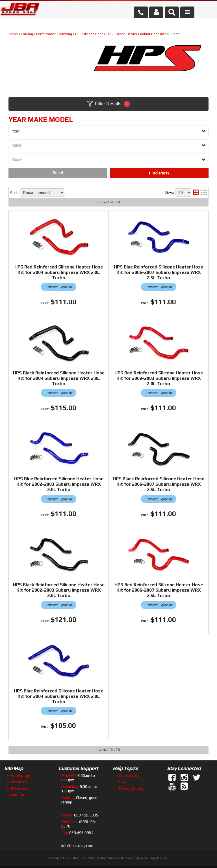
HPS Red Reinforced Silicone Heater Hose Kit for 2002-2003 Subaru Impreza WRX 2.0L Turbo (159, 378)
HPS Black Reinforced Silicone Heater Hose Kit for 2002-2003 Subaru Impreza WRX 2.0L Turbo (59, 590)
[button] (172, 12)
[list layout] (204, 193)
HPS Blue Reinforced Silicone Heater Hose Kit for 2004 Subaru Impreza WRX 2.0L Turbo (58, 696)
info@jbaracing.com (77, 846)
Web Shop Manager (154, 858)
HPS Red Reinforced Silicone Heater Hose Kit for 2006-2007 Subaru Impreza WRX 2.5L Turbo (159, 590)
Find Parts (159, 173)
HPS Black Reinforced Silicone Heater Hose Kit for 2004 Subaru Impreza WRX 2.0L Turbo (59, 378)
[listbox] (108, 131)
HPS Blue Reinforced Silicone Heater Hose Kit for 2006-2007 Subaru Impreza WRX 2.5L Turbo (159, 272)
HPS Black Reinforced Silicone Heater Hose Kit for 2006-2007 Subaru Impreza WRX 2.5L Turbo (159, 484)
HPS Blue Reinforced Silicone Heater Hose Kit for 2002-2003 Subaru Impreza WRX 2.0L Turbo (59, 484)
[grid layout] (196, 193)
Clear (58, 173)
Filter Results (108, 104)
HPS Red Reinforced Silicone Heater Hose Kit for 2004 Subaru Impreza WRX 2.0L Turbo (59, 272)
